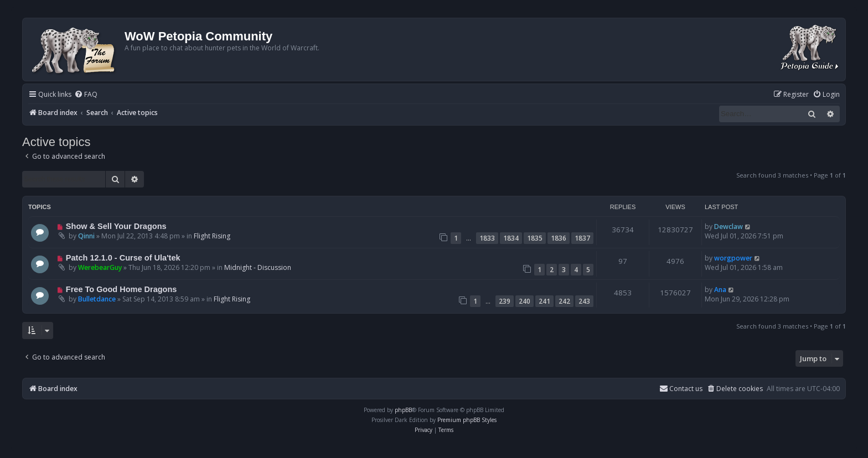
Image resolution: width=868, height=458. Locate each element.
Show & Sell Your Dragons (116, 226)
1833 (487, 238)
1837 (582, 238)
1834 (511, 238)
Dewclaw (728, 227)
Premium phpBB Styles (467, 420)
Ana (720, 290)
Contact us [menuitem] (681, 389)
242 (564, 301)
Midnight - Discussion (258, 267)
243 (584, 301)
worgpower (733, 258)
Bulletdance (97, 299)
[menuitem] (86, 95)
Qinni (86, 236)
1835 (535, 238)
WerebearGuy (100, 267)
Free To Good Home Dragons (122, 289)
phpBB (403, 410)
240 (525, 301)
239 (505, 301)
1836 (559, 238)
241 (544, 301)
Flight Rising (212, 236)
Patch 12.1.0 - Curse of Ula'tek (123, 258)
